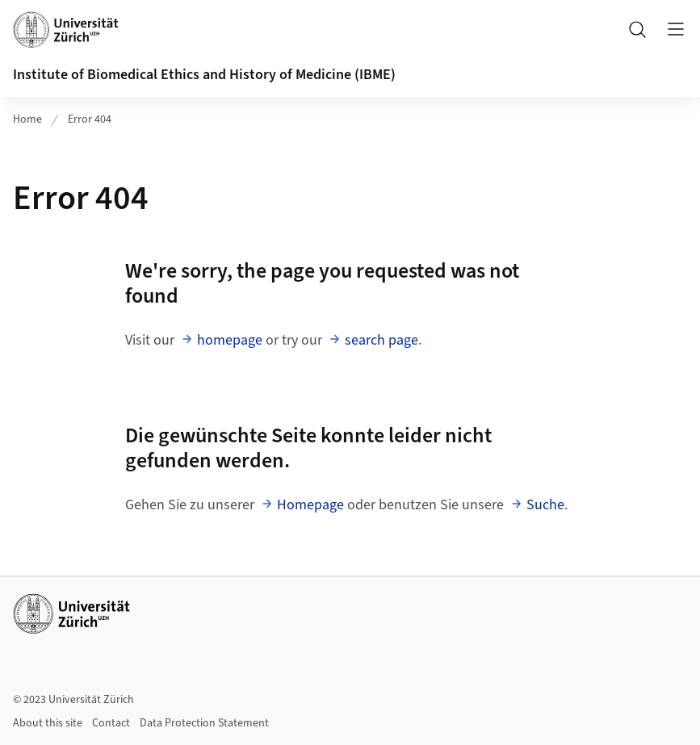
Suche (545, 505)
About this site (48, 723)
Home (27, 119)
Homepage (310, 505)
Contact (111, 723)
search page (381, 340)
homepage (230, 340)
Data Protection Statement (204, 723)
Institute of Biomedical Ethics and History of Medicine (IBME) (204, 75)
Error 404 (90, 119)
